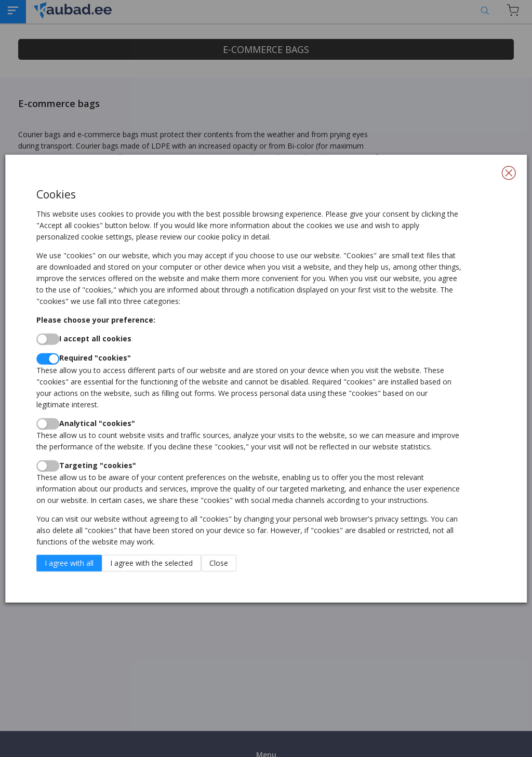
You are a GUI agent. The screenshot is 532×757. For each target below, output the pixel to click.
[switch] (48, 339)
